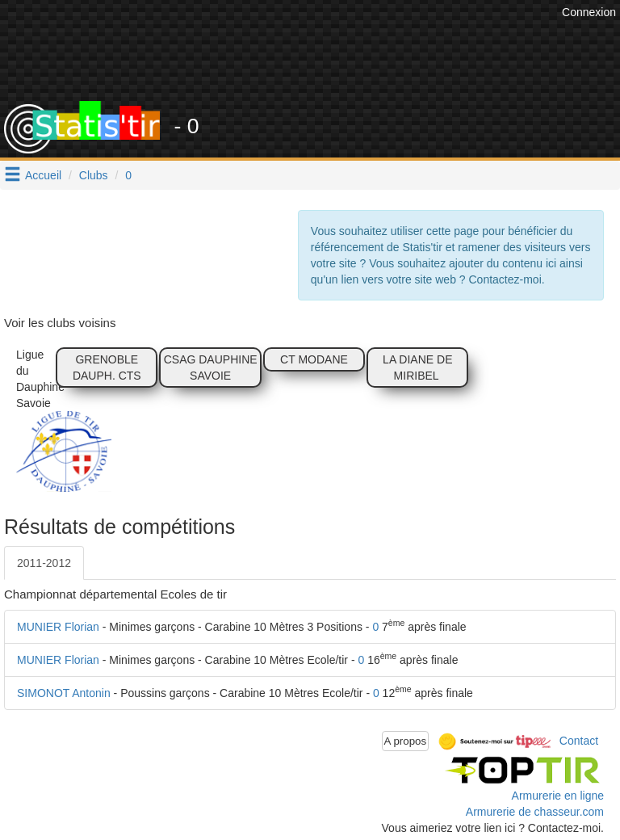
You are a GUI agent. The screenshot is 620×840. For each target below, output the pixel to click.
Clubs (94, 175)
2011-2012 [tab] (44, 563)
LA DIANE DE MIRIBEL (417, 367)
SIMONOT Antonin (64, 693)
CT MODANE (314, 359)
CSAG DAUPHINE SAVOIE (211, 367)
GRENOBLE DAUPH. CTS (107, 367)
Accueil (43, 175)
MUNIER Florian (58, 627)
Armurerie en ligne (558, 796)
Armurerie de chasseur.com (535, 812)
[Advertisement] (322, 61)
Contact (579, 740)
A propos (406, 741)
